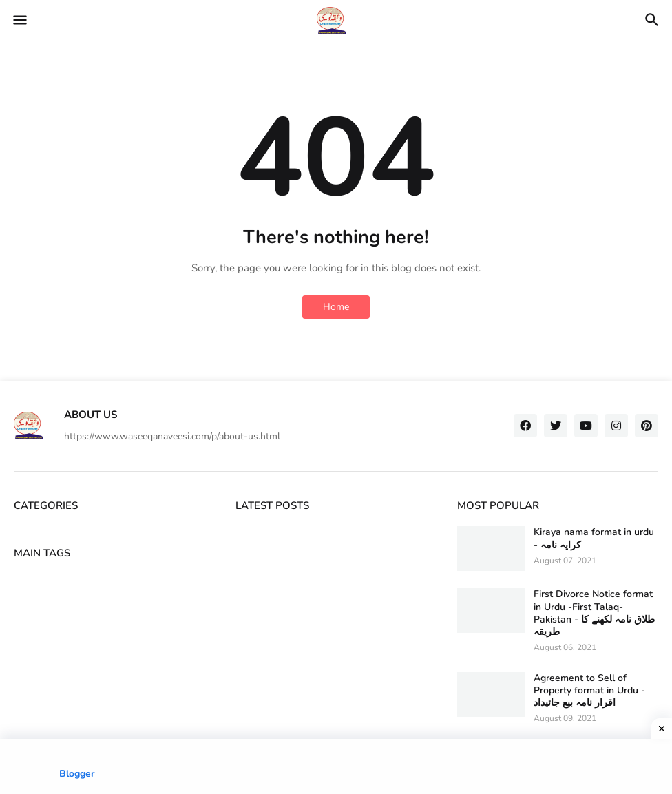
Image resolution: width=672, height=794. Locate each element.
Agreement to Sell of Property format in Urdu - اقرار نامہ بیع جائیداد (589, 691)
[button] (19, 21)
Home (336, 307)
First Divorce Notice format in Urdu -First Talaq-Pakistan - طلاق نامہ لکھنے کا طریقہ (594, 613)
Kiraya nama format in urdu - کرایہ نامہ (594, 539)
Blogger (77, 774)
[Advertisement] (336, 766)
